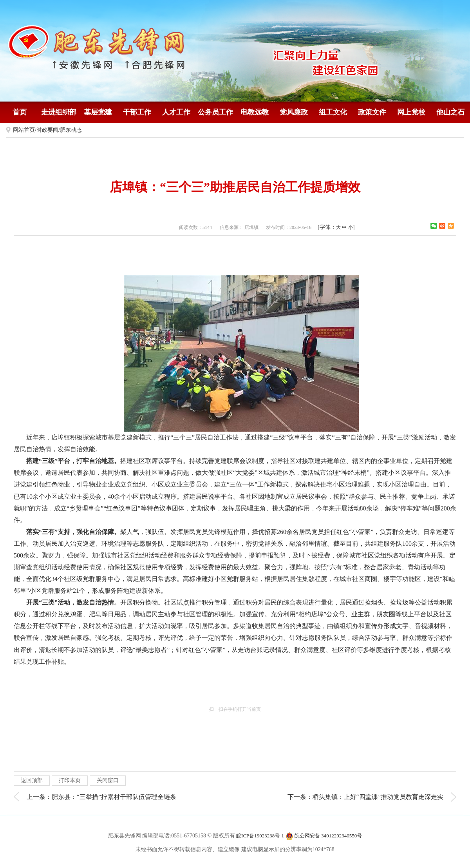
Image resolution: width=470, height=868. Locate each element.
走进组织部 (59, 112)
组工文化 (333, 112)
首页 (20, 112)
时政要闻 (47, 130)
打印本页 (70, 780)
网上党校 (411, 112)
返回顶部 (32, 780)
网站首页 (24, 130)
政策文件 (372, 112)
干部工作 (137, 112)
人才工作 (176, 112)
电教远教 (255, 112)
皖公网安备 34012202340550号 (324, 836)
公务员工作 (215, 112)
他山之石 (450, 112)
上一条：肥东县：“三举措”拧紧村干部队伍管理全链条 (101, 797)
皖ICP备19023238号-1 (260, 836)
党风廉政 (294, 112)
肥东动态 (71, 130)
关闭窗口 (108, 780)
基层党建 (98, 112)
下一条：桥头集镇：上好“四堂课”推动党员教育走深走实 (365, 797)
